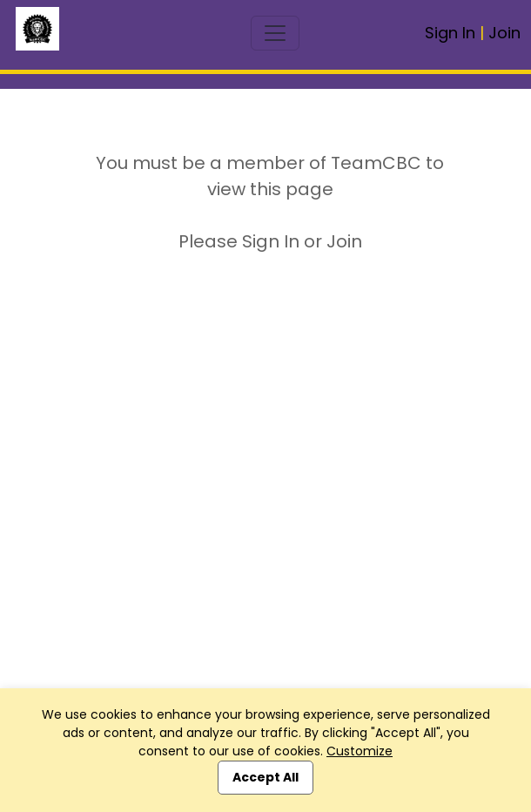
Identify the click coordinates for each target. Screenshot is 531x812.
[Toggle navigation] (275, 33)
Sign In (450, 33)
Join (504, 33)
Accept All (265, 777)
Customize (360, 751)
